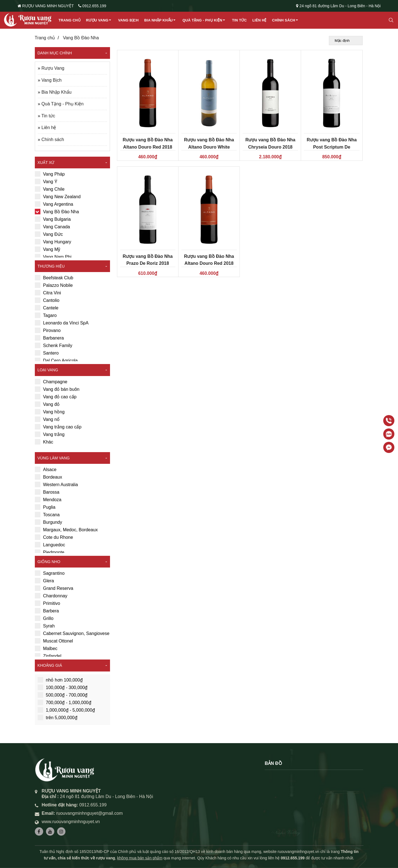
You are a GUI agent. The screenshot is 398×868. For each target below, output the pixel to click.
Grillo (44, 618)
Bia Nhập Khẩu (159, 20)
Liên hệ (259, 20)
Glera (44, 581)
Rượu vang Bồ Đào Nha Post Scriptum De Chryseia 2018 (332, 147)
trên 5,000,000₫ (58, 717)
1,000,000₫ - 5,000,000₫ (66, 710)
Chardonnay (51, 596)
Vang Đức (49, 234)
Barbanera (49, 338)
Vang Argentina (54, 204)
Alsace (46, 469)
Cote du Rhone (54, 537)
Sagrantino (50, 573)
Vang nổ (47, 419)
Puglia (45, 507)
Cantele (47, 308)
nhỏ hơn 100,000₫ (60, 680)
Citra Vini (48, 293)
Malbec (46, 648)
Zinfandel (48, 656)
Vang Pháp (50, 174)
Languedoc (50, 545)
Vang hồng (50, 412)
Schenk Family (54, 345)
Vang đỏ (47, 404)
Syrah (45, 626)
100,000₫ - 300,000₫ (63, 687)
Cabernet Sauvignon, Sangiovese (72, 633)
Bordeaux (49, 477)
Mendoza (48, 500)
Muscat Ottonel (54, 641)
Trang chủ (69, 20)
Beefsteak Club (54, 278)
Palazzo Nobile (54, 285)
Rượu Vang (97, 20)
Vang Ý (46, 181)
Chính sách (284, 20)
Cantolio (47, 300)
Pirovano (48, 330)
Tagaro (46, 315)
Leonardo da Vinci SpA (62, 323)
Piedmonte (50, 552)
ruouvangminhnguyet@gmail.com (90, 813)
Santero (47, 353)
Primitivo (47, 603)
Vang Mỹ (48, 249)
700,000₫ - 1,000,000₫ (64, 702)
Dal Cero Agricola (56, 360)
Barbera (47, 611)
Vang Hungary (53, 242)
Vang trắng (50, 434)
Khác (44, 442)
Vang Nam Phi (53, 257)
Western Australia (56, 484)
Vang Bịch (128, 20)
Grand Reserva (54, 588)
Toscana (47, 515)
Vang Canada (53, 227)
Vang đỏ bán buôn (57, 389)
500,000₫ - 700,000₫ (63, 695)
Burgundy (49, 522)
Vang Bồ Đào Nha (81, 38)
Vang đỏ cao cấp (56, 397)
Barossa (47, 492)
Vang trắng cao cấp (58, 427)
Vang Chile (50, 189)
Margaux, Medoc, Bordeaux (66, 530)
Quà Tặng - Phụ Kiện (202, 20)
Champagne (51, 382)
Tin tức (239, 20)
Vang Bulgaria (53, 219)
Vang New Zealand (58, 197)
